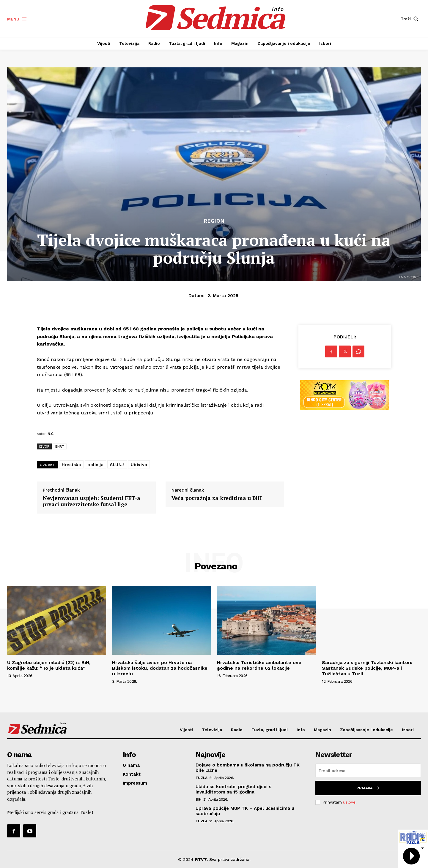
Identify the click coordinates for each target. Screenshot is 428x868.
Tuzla (202, 778)
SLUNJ (117, 465)
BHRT (60, 446)
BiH (199, 799)
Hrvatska (71, 465)
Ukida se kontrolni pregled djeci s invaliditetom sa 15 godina (233, 789)
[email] (368, 771)
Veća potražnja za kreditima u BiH (217, 498)
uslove (349, 802)
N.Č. (51, 434)
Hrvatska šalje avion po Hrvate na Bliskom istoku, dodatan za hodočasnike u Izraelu (160, 668)
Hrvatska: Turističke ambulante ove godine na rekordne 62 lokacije (259, 665)
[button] (411, 19)
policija (95, 465)
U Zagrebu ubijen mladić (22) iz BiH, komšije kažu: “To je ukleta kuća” (49, 665)
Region (214, 221)
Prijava (368, 788)
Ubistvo (139, 465)
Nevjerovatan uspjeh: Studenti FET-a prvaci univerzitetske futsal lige (92, 501)
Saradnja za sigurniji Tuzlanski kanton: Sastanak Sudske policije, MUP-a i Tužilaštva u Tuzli (367, 668)
